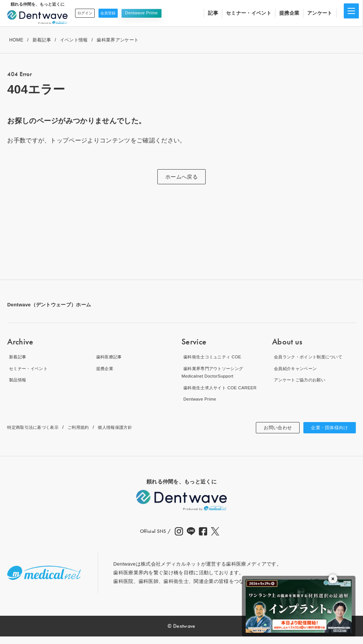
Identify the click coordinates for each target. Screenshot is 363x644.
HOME (16, 40)
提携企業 (289, 13)
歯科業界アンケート (118, 40)
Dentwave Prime (153, 13)
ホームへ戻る (181, 177)
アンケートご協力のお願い (302, 380)
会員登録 (117, 13)
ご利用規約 (89, 435)
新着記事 (42, 40)
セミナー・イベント (249, 13)
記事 (213, 13)
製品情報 (17, 380)
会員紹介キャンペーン (297, 368)
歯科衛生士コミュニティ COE (215, 357)
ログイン (88, 13)
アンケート (320, 13)
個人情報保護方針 (131, 435)
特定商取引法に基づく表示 (37, 435)
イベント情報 (74, 40)
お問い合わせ (269, 435)
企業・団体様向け (327, 435)
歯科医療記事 (109, 357)
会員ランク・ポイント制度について (312, 357)
